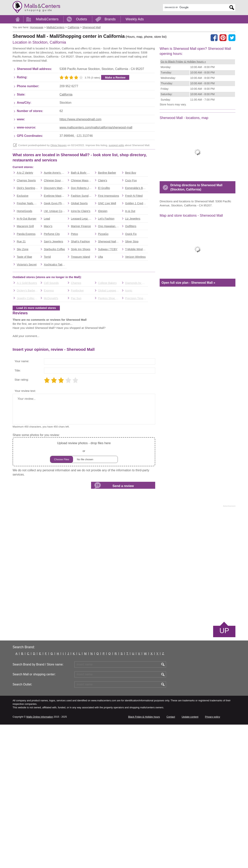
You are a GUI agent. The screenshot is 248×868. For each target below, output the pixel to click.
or (84, 595)
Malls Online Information (40, 860)
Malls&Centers (47, 19)
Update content (190, 860)
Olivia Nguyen (59, 208)
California (66, 157)
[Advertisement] (83, 79)
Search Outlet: (22, 828)
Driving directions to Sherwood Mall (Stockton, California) (196, 247)
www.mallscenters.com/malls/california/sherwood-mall (96, 190)
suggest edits (116, 208)
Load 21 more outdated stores (36, 429)
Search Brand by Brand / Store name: (38, 808)
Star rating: (22, 523)
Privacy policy (213, 860)
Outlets (81, 19)
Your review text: (25, 534)
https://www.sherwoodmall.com (80, 182)
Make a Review (115, 140)
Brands (110, 19)
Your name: (22, 505)
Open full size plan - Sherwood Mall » (188, 343)
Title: (18, 514)
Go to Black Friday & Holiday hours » (183, 62)
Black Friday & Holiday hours (144, 860)
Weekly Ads (135, 19)
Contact (171, 860)
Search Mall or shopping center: (34, 818)
